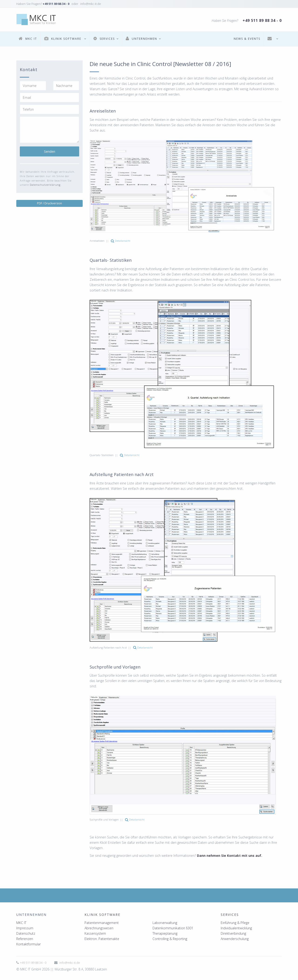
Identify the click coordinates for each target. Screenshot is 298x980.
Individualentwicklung (236, 928)
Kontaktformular (29, 944)
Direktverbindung (233, 933)
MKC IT (21, 923)
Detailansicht (121, 241)
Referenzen (25, 939)
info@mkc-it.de (70, 963)
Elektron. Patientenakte (102, 939)
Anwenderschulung (235, 939)
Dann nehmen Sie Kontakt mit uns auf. (230, 856)
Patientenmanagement (102, 923)
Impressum (25, 928)
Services (230, 915)
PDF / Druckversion (49, 203)
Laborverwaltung (165, 923)
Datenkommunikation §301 (173, 928)
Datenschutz (26, 933)
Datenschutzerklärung (45, 185)
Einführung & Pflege (235, 923)
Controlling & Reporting (170, 939)
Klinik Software (102, 915)
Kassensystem (95, 933)
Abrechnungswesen (99, 928)
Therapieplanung (165, 933)
